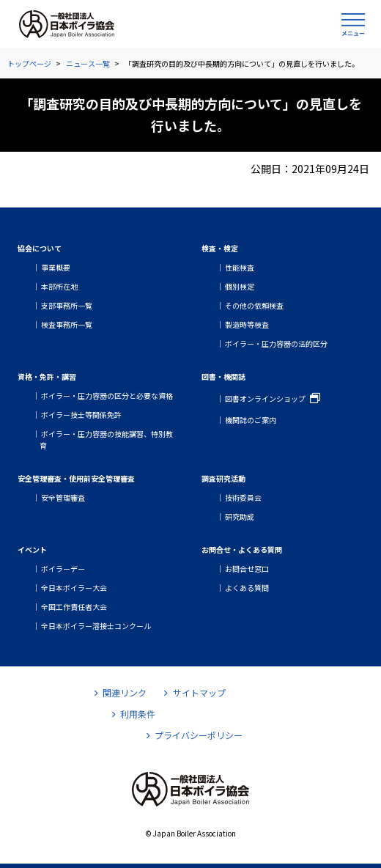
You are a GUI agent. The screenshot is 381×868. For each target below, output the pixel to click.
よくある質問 (247, 588)
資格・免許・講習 (47, 376)
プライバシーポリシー (195, 735)
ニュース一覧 (88, 63)
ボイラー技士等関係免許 (81, 415)
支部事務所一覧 (67, 305)
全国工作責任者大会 (74, 607)
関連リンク (121, 692)
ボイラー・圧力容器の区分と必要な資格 (107, 396)
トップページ (29, 63)
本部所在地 (59, 286)
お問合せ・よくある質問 (242, 549)
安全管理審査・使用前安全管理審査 (76, 478)
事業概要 (56, 267)
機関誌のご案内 (251, 420)
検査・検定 (220, 248)
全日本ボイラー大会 (74, 588)
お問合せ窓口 (247, 569)
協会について (40, 248)
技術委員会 (243, 497)
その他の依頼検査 (254, 305)
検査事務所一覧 (67, 324)
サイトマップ (195, 692)
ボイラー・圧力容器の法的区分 (276, 343)
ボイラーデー (63, 569)
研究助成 (240, 516)
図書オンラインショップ (265, 398)
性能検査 (240, 267)
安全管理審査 (63, 497)
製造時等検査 (247, 324)
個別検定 (240, 286)
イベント (32, 549)
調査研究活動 (223, 478)
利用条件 (134, 714)
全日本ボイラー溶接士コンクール (96, 626)
